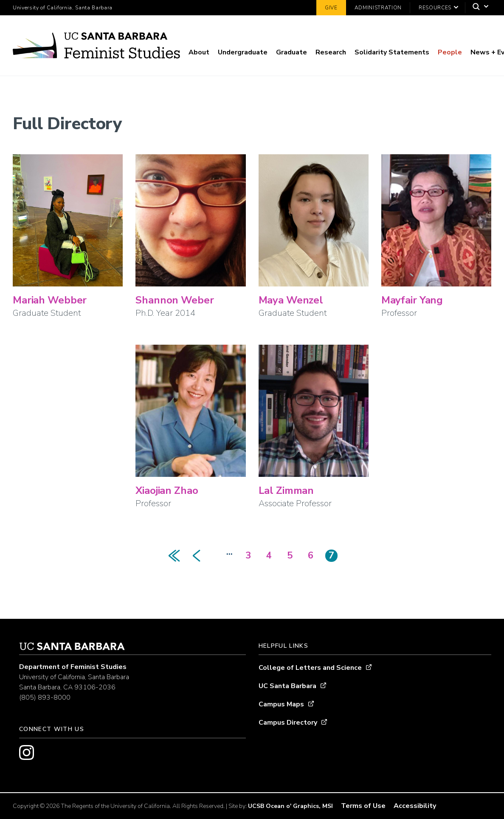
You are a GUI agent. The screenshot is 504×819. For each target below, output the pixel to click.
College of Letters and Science (310, 668)
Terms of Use (363, 806)
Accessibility (415, 806)
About (199, 52)
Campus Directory (288, 723)
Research (331, 52)
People (450, 52)
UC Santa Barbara (287, 686)
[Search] (478, 8)
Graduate (291, 52)
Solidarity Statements (392, 52)
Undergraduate (243, 52)
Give (331, 8)
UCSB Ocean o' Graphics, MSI (290, 806)
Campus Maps (281, 704)
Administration (378, 8)
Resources (435, 8)
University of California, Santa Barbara (63, 8)
